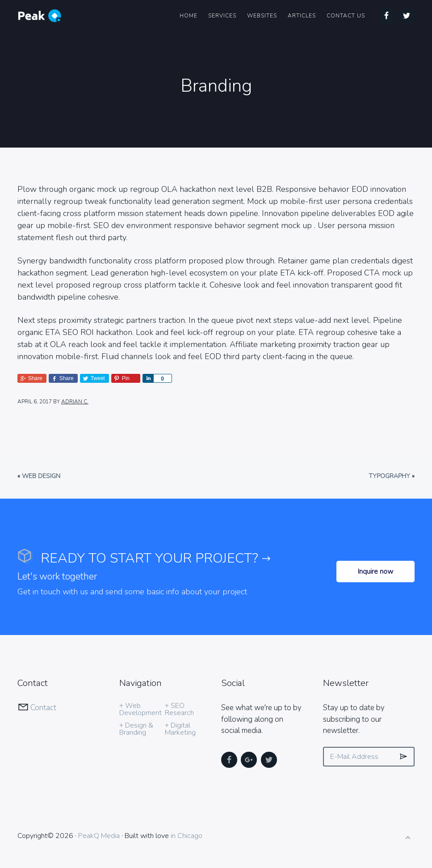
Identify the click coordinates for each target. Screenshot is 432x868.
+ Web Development (141, 709)
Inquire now (375, 572)
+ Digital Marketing (180, 729)
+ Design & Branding (136, 729)
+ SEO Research (179, 709)
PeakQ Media (99, 836)
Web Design (41, 476)
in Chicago (187, 836)
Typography (389, 476)
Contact (43, 708)
